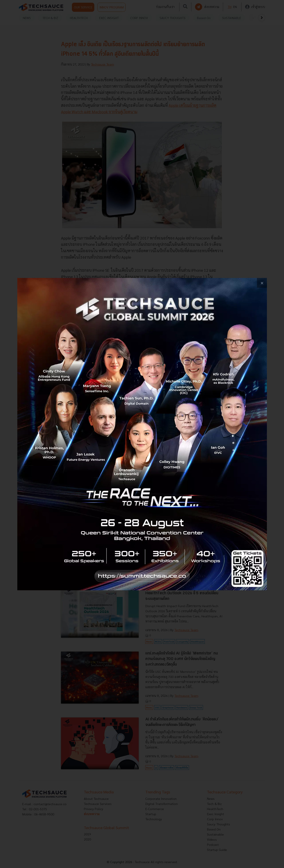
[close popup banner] (262, 283)
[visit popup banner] (142, 434)
